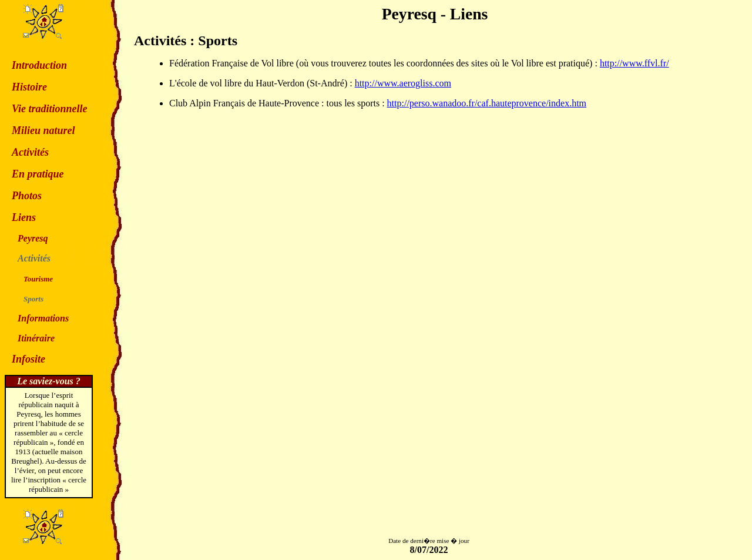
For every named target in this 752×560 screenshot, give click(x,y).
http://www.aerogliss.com (403, 83)
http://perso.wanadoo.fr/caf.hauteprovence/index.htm (487, 103)
